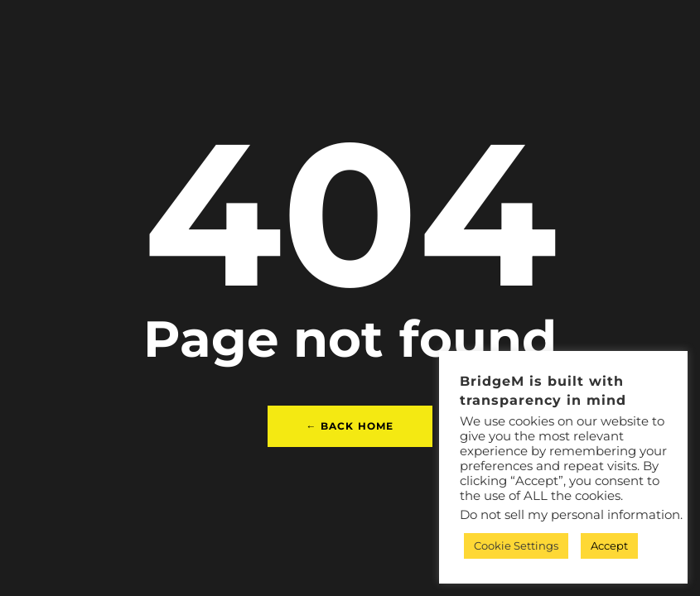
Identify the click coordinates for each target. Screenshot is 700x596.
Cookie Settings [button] (516, 546)
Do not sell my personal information (570, 515)
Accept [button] (609, 546)
